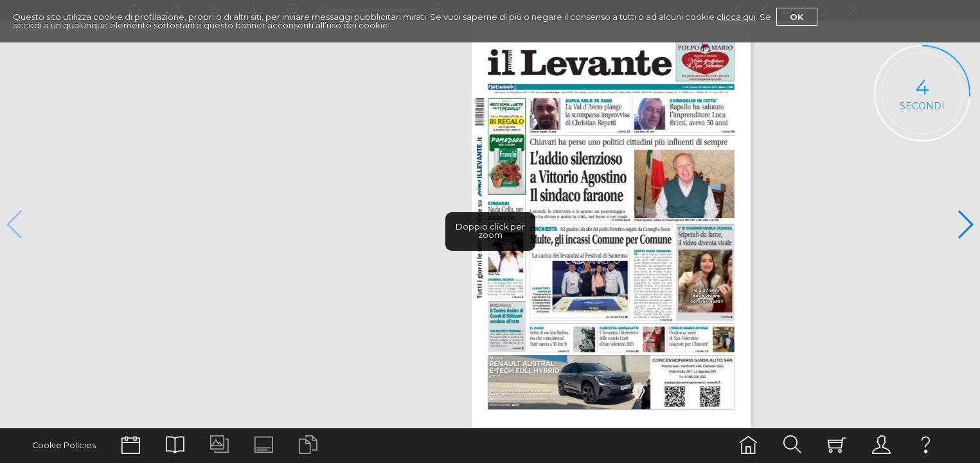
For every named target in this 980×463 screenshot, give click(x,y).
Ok (797, 17)
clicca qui (736, 17)
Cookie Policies (64, 445)
